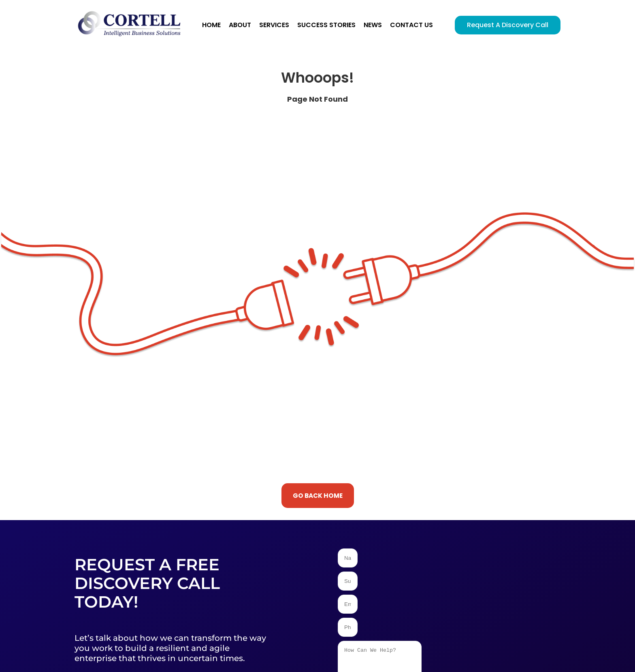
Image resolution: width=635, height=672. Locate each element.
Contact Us (411, 25)
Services (274, 25)
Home (211, 25)
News (373, 25)
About (240, 25)
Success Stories (326, 25)
